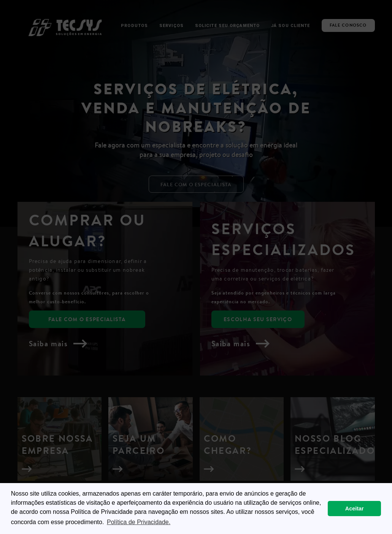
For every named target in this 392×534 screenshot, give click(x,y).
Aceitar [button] (355, 509)
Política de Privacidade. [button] (139, 522)
